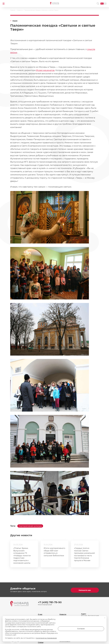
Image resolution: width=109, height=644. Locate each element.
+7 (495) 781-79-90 (50, 601)
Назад (15, 21)
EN (104, 4)
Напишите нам (85, 589)
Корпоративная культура (32, 527)
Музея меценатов (45, 70)
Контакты (63, 615)
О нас (40, 611)
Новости (63, 611)
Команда (42, 615)
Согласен (94, 630)
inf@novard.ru (92, 618)
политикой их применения (46, 638)
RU (101, 4)
